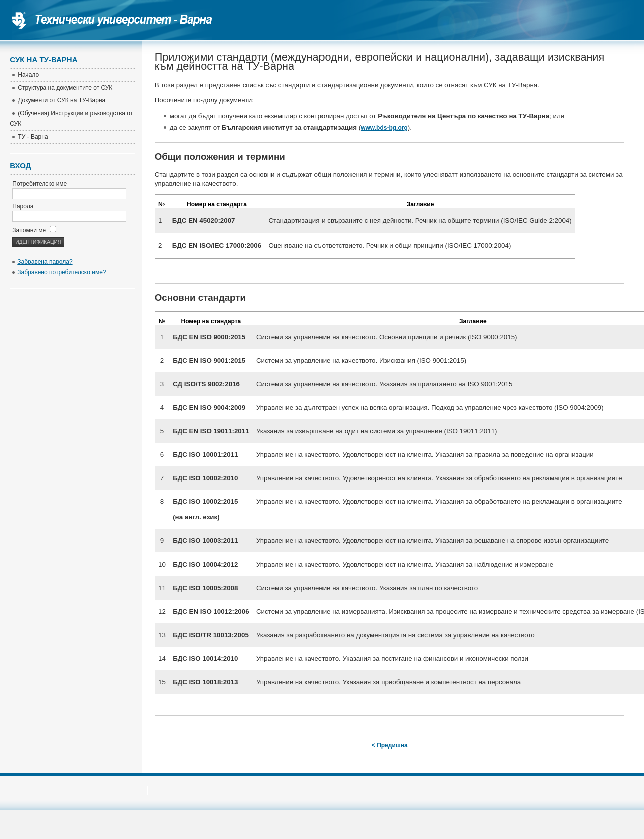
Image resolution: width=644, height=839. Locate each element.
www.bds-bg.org (384, 128)
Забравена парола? (45, 262)
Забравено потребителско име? (61, 272)
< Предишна (390, 745)
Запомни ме (34, 230)
